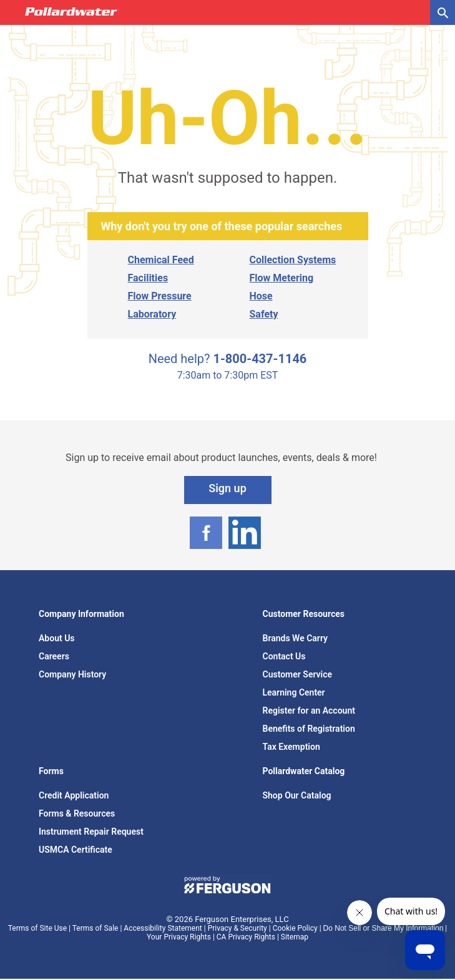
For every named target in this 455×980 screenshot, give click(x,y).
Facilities (148, 278)
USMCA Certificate (76, 850)
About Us (57, 638)
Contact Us (284, 656)
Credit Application (74, 795)
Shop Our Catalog (297, 795)
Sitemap (295, 937)
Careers (54, 656)
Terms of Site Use (37, 928)
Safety (264, 314)
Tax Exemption (291, 747)
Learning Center (294, 692)
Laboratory (152, 314)
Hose (261, 296)
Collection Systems (293, 260)
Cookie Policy (295, 928)
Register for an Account (309, 711)
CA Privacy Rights (246, 937)
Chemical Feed (161, 260)
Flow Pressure (160, 296)
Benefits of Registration (309, 729)
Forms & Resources (77, 813)
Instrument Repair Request (91, 832)
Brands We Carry (296, 638)
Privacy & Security (237, 928)
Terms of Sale (95, 928)
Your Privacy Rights (179, 937)
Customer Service (298, 674)
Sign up (227, 488)
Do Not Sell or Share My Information (384, 928)
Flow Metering (282, 278)
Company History (72, 674)
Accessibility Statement (163, 928)
